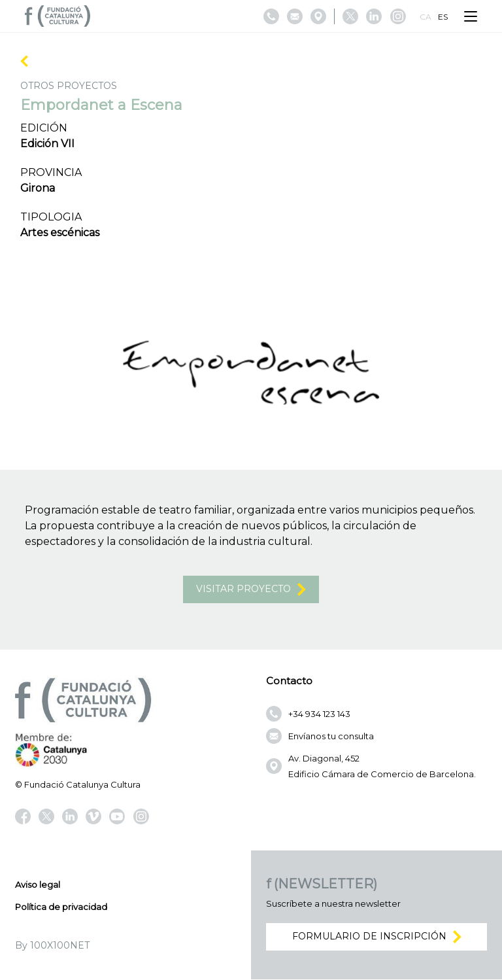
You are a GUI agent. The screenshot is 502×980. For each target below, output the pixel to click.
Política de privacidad (61, 907)
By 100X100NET (52, 946)
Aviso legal (38, 885)
